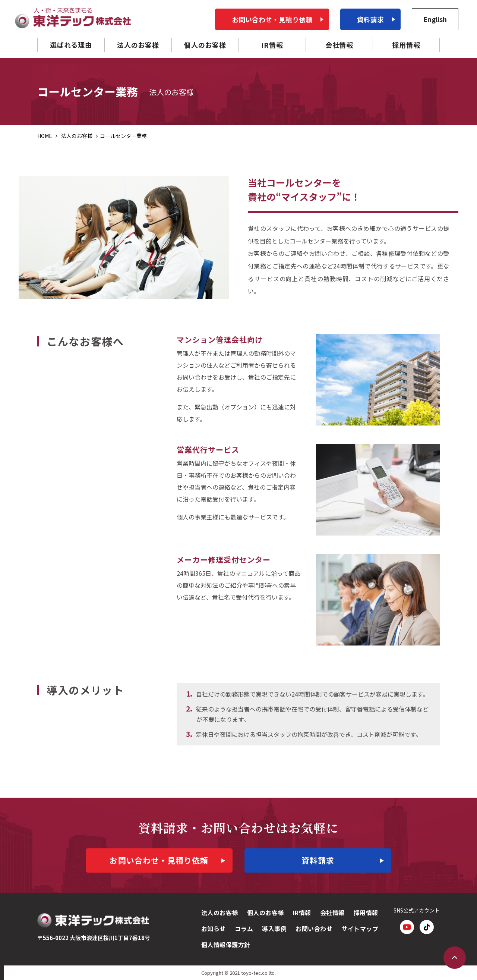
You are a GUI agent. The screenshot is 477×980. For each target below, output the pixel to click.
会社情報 (332, 913)
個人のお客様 (266, 913)
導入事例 (274, 929)
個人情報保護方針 (226, 945)
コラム (244, 929)
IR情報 (302, 913)
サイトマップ (360, 929)
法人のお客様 (220, 913)
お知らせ (214, 929)
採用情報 (366, 913)
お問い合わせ (314, 929)
